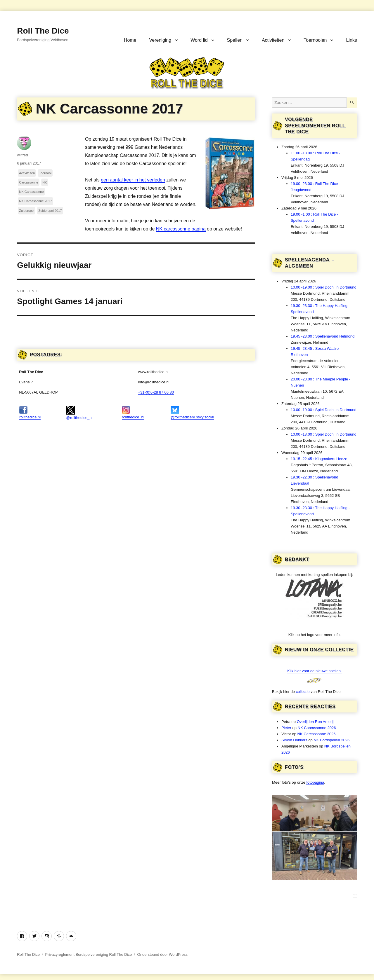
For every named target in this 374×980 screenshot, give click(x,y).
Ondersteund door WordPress (162, 954)
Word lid (199, 40)
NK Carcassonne (31, 192)
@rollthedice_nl (79, 413)
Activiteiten (273, 40)
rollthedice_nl (133, 413)
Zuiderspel (27, 211)
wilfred (22, 155)
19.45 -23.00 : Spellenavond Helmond (323, 336)
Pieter (286, 728)
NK (45, 182)
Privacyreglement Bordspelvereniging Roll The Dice (89, 954)
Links (351, 40)
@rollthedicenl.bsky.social (192, 413)
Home (130, 40)
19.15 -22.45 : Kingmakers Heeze (319, 459)
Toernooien (315, 40)
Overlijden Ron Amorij (315, 722)
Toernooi (45, 173)
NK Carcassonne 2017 (36, 201)
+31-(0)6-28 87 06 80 (156, 392)
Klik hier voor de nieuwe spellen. (314, 671)
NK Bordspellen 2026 (331, 740)
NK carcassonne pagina (181, 229)
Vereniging (160, 40)
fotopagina (315, 782)
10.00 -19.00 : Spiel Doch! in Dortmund (324, 287)
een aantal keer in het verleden (133, 180)
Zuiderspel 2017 (50, 211)
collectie (303, 692)
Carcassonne (29, 182)
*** (355, 895)
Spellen (235, 40)
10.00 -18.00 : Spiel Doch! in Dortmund (324, 434)
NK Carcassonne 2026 (317, 728)
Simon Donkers (294, 740)
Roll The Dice (43, 31)
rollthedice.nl (30, 413)
